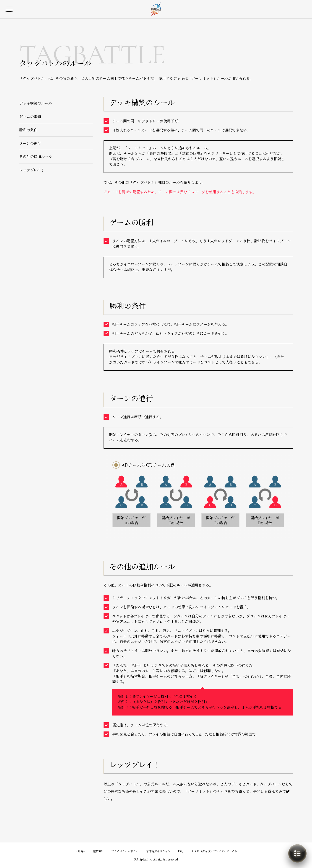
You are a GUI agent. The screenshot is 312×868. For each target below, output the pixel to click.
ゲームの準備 (30, 117)
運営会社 (99, 851)
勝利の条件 (28, 130)
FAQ (181, 851)
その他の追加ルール (36, 156)
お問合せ (80, 851)
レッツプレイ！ (32, 170)
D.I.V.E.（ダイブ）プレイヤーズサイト (214, 851)
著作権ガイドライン (158, 851)
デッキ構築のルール (36, 103)
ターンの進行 (30, 143)
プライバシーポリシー (125, 851)
